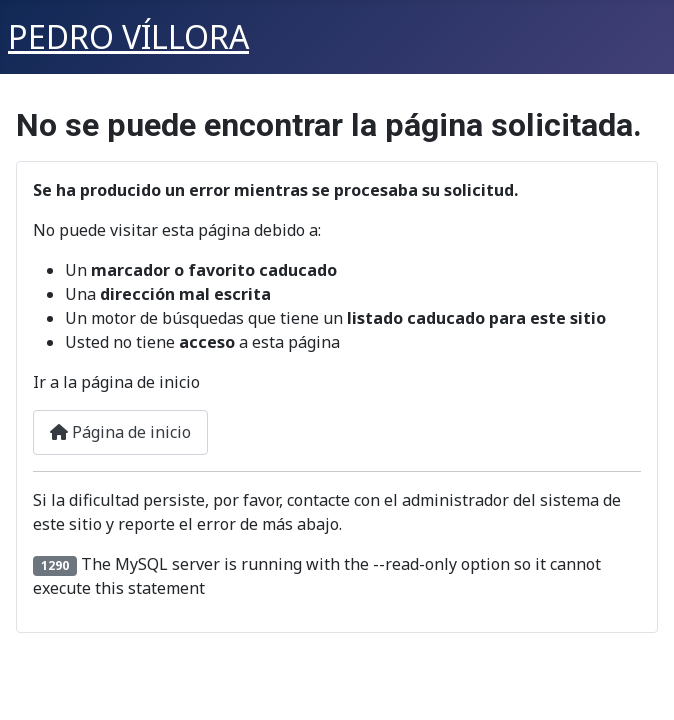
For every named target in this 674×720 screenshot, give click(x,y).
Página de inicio (120, 432)
